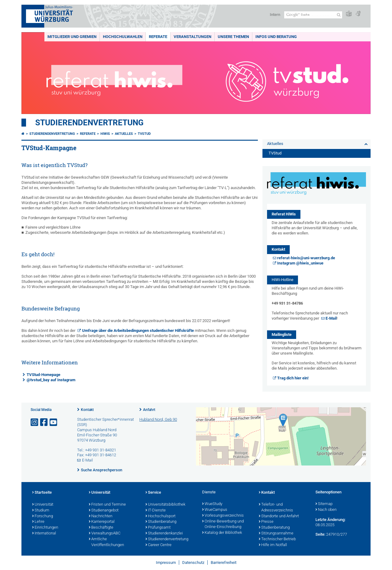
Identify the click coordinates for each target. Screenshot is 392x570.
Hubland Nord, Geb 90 (158, 419)
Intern (275, 15)
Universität (43, 505)
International (44, 534)
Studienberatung (161, 522)
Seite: (320, 534)
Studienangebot (104, 511)
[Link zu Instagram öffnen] (35, 422)
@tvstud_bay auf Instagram (51, 380)
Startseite (42, 493)
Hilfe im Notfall (273, 545)
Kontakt (87, 410)
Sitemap (324, 504)
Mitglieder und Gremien (72, 37)
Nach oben (326, 510)
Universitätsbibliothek (165, 505)
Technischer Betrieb (277, 539)
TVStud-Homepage (43, 375)
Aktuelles (124, 134)
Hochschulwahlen (123, 37)
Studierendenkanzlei (164, 534)
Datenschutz (193, 562)
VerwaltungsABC (105, 534)
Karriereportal (102, 522)
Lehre (38, 522)
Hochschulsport (160, 516)
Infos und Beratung (276, 37)
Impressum (166, 562)
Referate (158, 37)
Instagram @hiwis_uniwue (300, 263)
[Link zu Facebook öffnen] (44, 422)
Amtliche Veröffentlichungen (106, 542)
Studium (41, 511)
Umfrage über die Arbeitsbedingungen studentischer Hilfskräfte (138, 331)
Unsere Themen (233, 37)
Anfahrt (149, 410)
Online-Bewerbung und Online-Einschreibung (223, 524)
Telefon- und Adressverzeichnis (276, 508)
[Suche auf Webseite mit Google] (313, 15)
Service (153, 493)
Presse (266, 522)
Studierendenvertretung (89, 123)
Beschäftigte (101, 528)
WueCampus (215, 510)
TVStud (144, 134)
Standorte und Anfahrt (279, 516)
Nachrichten (101, 516)
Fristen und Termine (107, 505)
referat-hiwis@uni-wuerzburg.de (306, 258)
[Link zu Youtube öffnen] (54, 422)
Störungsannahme (276, 534)
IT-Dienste (156, 511)
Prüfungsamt (158, 528)
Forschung (43, 516)
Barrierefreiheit (224, 562)
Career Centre (158, 545)
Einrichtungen (45, 528)
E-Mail (331, 318)
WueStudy (212, 504)
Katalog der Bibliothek (222, 533)
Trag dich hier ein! (293, 378)
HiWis (105, 134)
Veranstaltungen (192, 37)
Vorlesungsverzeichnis (223, 516)
